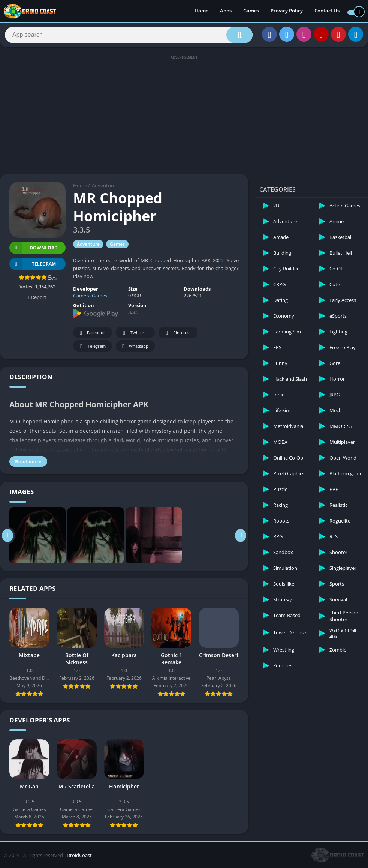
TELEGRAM (33, 267)
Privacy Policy (287, 11)
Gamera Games (90, 299)
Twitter (132, 336)
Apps (226, 11)
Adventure (104, 189)
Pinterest (177, 336)
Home (201, 11)
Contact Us (327, 11)
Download (34, 251)
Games (251, 11)
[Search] (129, 36)
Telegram (92, 349)
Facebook (92, 336)
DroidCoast (79, 858)
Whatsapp (134, 349)
